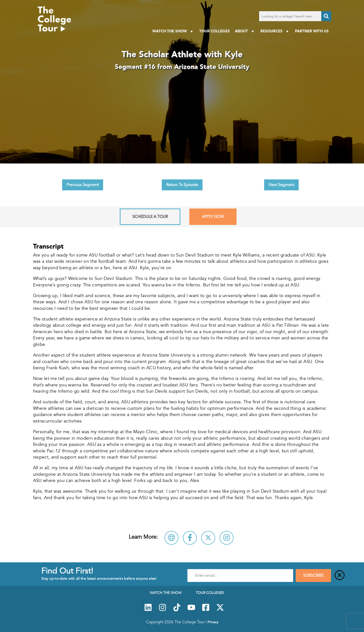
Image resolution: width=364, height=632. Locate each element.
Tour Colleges (215, 31)
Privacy (213, 622)
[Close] (340, 576)
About (245, 31)
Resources (275, 31)
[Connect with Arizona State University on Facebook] (190, 538)
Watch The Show (173, 31)
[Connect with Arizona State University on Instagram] (227, 538)
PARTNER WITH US (312, 31)
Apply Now (213, 217)
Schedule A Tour (150, 217)
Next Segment (281, 185)
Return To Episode (182, 185)
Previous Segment (83, 185)
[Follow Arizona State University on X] (208, 538)
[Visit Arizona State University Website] (171, 538)
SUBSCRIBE (313, 576)
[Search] (326, 16)
